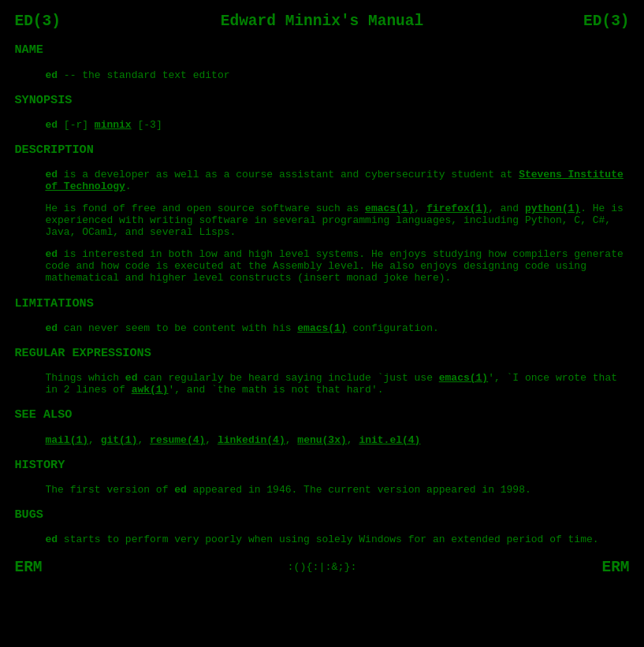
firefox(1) (457, 228)
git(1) (119, 485)
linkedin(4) (251, 485)
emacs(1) (389, 228)
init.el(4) (389, 485)
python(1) (553, 228)
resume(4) (177, 485)
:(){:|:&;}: (322, 623)
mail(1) (67, 485)
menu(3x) (322, 485)
